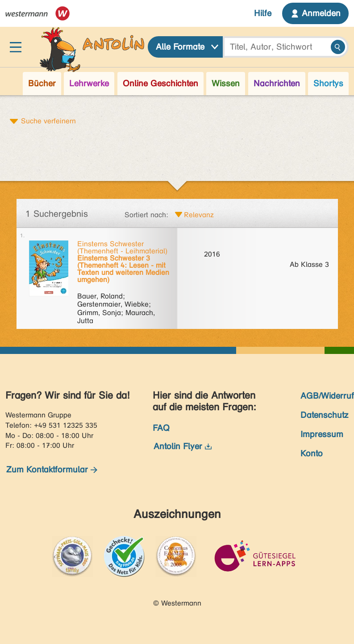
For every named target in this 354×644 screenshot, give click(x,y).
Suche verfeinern (48, 121)
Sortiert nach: (146, 215)
